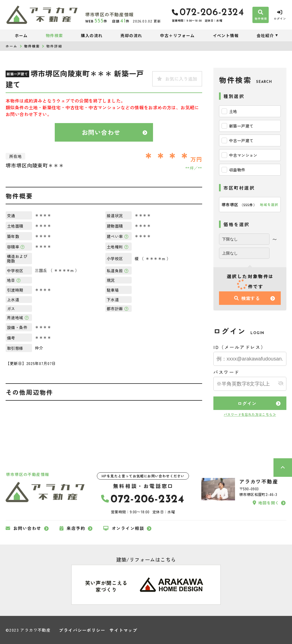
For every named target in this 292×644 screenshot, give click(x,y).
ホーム (21, 35)
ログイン (247, 403)
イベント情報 (226, 35)
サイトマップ (123, 630)
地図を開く (266, 503)
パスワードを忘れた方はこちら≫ (250, 414)
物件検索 (54, 35)
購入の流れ (92, 35)
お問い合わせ (101, 132)
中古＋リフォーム (177, 35)
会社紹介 (265, 35)
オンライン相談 (124, 528)
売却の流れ (131, 35)
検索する (247, 298)
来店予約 (72, 528)
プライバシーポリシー (82, 630)
